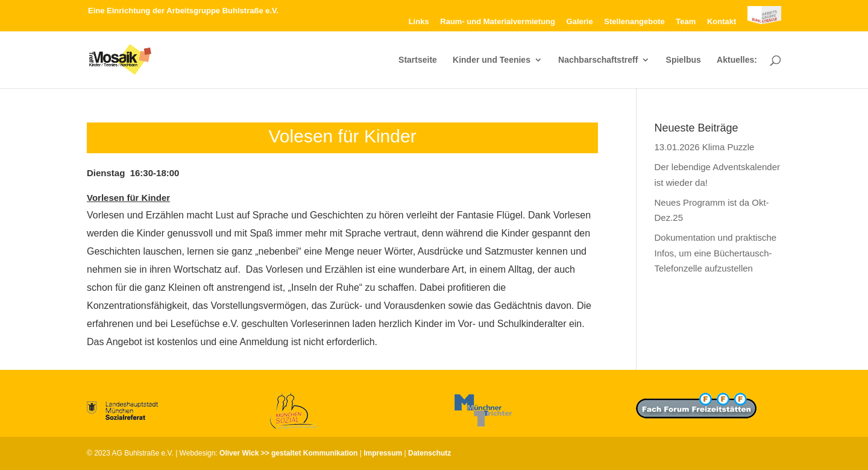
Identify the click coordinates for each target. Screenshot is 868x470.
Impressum (383, 453)
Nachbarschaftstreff (598, 60)
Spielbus (684, 60)
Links (419, 22)
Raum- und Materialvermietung (498, 22)
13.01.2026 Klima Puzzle (705, 147)
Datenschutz (429, 453)
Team (686, 22)
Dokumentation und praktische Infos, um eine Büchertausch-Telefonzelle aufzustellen (716, 253)
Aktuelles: (737, 60)
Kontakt (722, 22)
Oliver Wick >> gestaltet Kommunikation (288, 453)
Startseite (418, 60)
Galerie (580, 22)
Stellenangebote (634, 22)
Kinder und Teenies (492, 60)
